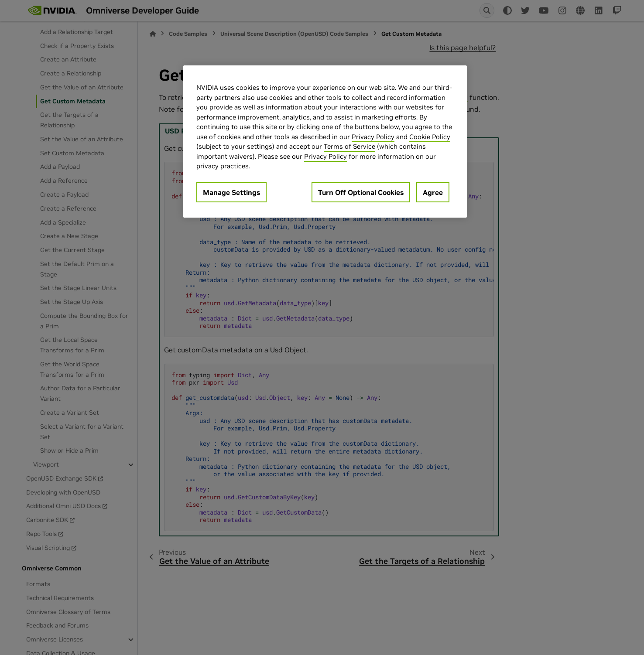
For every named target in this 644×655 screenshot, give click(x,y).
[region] (325, 142)
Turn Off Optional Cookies (361, 192)
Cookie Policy (430, 137)
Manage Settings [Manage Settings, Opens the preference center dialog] (231, 192)
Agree (433, 192)
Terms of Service (349, 146)
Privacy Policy (373, 137)
